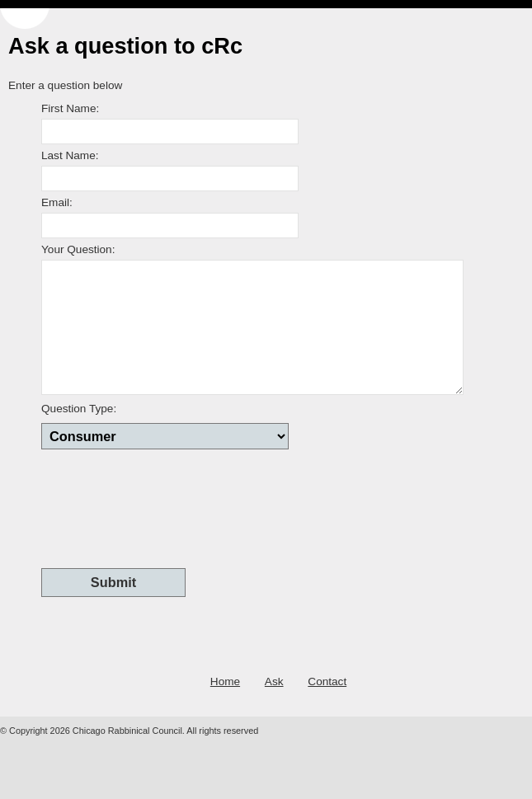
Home (225, 681)
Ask (274, 681)
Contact (327, 681)
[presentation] (167, 507)
